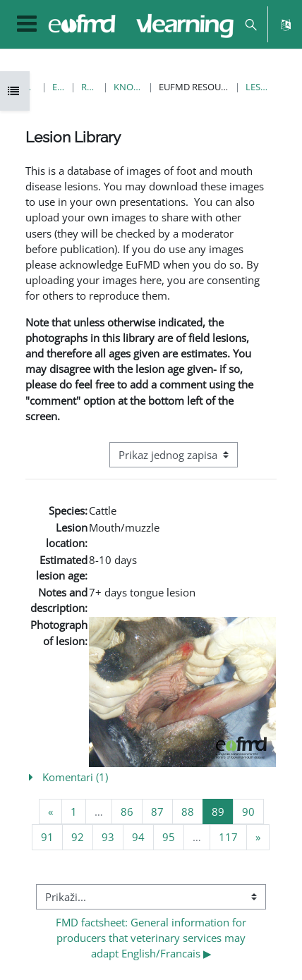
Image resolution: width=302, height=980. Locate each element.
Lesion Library (258, 87)
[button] (251, 24)
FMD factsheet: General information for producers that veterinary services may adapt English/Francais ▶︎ (152, 938)
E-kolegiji (59, 87)
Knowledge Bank (128, 87)
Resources (89, 87)
